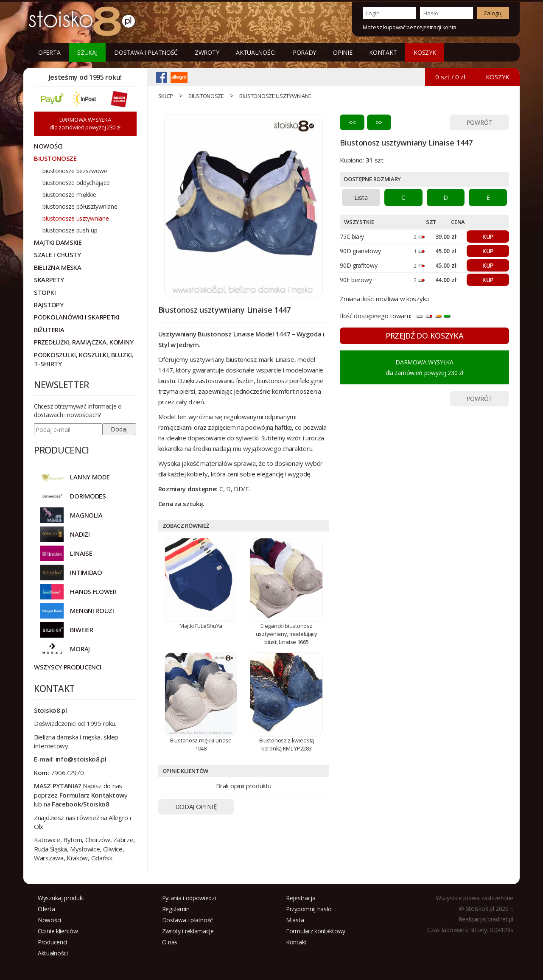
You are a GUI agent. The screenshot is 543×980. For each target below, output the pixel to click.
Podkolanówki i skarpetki (77, 317)
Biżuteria (49, 330)
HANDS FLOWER (93, 591)
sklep (166, 96)
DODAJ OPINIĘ (196, 806)
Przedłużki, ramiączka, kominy (84, 342)
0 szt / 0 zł (450, 77)
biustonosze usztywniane (275, 96)
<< (352, 122)
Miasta (295, 920)
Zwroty (207, 52)
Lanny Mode (90, 477)
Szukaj (87, 52)
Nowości (49, 920)
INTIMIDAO (86, 572)
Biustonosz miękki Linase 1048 (201, 744)
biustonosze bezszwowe (75, 171)
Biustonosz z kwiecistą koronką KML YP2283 (287, 744)
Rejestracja (301, 898)
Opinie (343, 52)
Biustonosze (206, 96)
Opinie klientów (58, 931)
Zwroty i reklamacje (188, 931)
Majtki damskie (58, 242)
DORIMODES (88, 496)
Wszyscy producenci (68, 667)
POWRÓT (479, 122)
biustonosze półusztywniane (80, 206)
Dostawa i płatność (146, 52)
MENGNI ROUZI (92, 610)
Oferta (49, 52)
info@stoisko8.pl (81, 759)
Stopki (45, 292)
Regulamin (176, 909)
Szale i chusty (57, 255)
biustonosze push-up (70, 230)
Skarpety (49, 280)
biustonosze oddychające (76, 183)
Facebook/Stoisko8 (81, 804)
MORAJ (80, 649)
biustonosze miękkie (69, 195)
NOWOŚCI (48, 146)
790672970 (67, 773)
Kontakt (383, 52)
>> (379, 122)
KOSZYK (425, 52)
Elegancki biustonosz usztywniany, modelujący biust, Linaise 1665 (287, 634)
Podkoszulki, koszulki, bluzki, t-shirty (84, 359)
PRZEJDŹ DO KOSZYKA (425, 336)
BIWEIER (81, 630)
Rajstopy (49, 305)
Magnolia (86, 515)
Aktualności (256, 52)
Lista (361, 197)
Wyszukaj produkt (61, 898)
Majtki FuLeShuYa (201, 626)
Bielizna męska (58, 267)
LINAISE (81, 553)
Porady (304, 52)
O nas (170, 942)
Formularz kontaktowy (316, 931)
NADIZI (80, 534)
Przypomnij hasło (309, 909)
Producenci (52, 942)
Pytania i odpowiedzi (189, 898)
